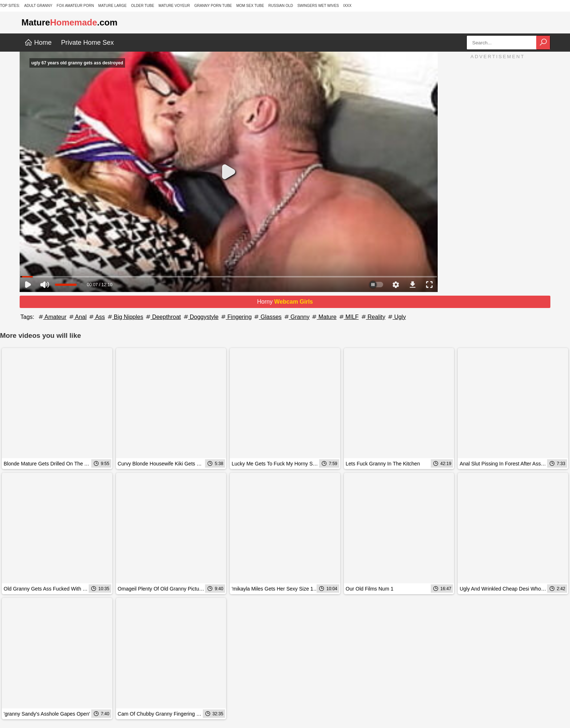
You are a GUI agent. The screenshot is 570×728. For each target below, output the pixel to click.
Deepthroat (163, 317)
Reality (373, 317)
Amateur (52, 317)
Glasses (267, 317)
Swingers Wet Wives (318, 6)
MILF (348, 317)
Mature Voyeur (174, 6)
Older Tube (142, 6)
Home (38, 43)
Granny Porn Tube (213, 6)
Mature (324, 317)
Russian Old (281, 6)
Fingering (236, 317)
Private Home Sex (87, 43)
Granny (296, 317)
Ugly (396, 317)
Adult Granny (38, 6)
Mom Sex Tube (250, 6)
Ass (96, 317)
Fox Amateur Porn (75, 6)
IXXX (347, 6)
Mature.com (69, 22)
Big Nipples (125, 317)
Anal (77, 317)
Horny (285, 302)
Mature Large (112, 6)
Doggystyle (201, 317)
